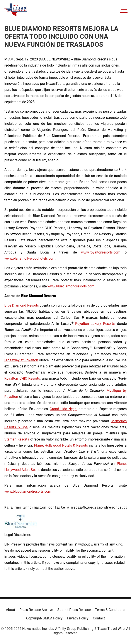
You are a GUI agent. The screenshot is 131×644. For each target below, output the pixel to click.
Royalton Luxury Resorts (95, 324)
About (10, 610)
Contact (99, 618)
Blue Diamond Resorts (22, 305)
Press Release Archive (36, 610)
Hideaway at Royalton (21, 360)
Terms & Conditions (110, 610)
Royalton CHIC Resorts (22, 378)
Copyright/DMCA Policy (44, 618)
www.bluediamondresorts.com (71, 286)
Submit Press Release (74, 610)
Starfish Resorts (17, 439)
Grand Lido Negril (63, 409)
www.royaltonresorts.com (101, 252)
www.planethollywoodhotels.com (30, 258)
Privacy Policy (78, 618)
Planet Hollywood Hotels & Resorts (61, 445)
